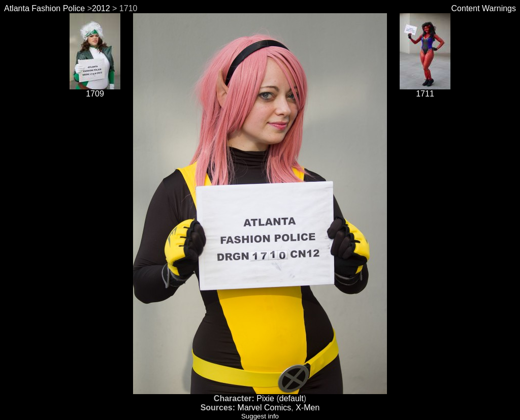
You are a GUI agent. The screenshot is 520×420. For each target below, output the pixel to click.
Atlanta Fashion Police (44, 8)
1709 (95, 90)
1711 (425, 90)
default (291, 398)
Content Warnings (484, 8)
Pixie (265, 398)
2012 (101, 8)
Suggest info (260, 416)
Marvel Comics (265, 408)
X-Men (307, 408)
